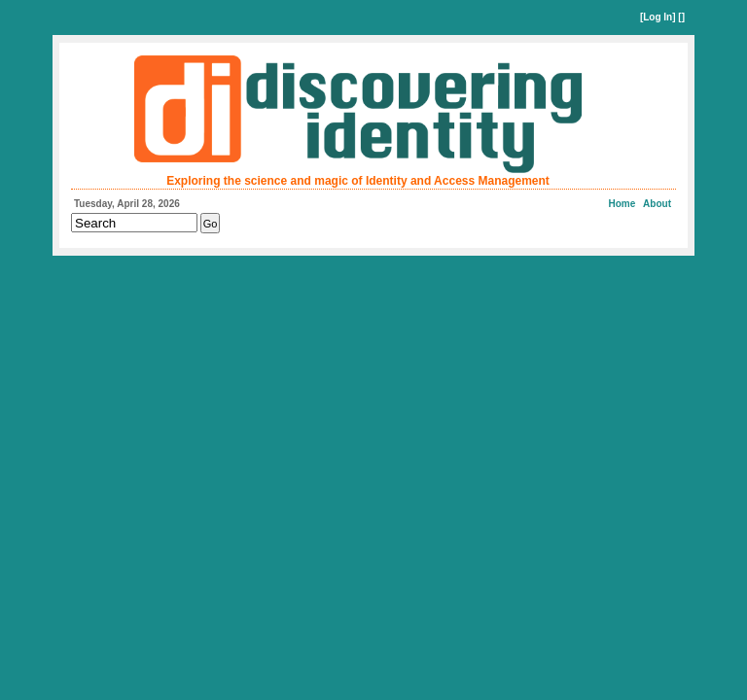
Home (622, 204)
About (657, 204)
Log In (658, 17)
